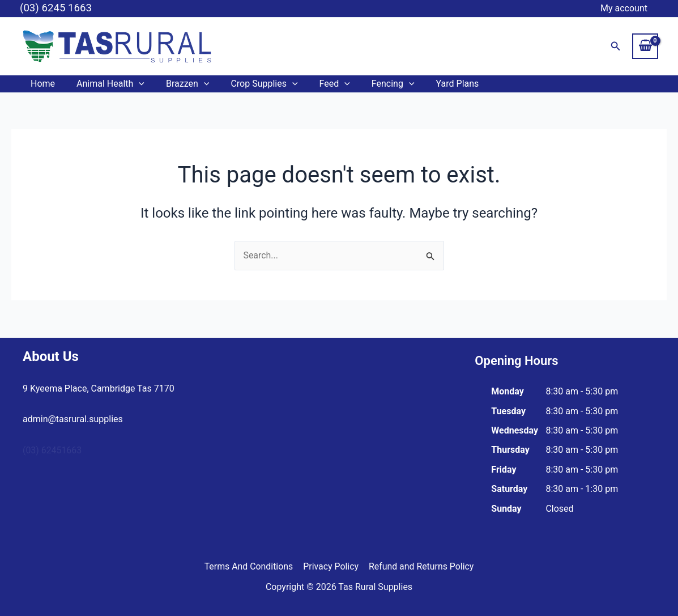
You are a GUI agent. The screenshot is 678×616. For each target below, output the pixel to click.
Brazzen (179, 84)
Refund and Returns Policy (421, 566)
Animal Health (105, 84)
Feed (319, 84)
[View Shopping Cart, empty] (645, 46)
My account (626, 8)
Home (41, 84)
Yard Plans (436, 84)
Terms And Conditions (249, 566)
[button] (616, 46)
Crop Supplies (252, 84)
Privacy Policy (331, 566)
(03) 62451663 (52, 450)
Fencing (374, 84)
